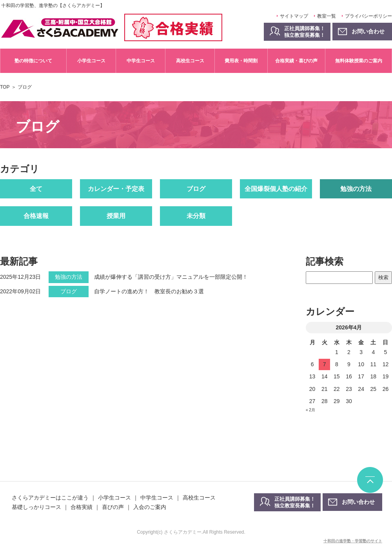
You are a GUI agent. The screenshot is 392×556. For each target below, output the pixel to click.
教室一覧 (327, 16)
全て (36, 189)
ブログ (196, 189)
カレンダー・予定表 (116, 189)
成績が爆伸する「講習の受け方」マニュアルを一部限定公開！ (171, 277)
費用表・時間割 (241, 61)
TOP (5, 87)
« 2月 (310, 410)
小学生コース (91, 61)
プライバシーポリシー (368, 16)
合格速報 (36, 216)
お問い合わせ (358, 502)
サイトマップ (294, 16)
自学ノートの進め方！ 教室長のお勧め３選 (149, 291)
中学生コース (141, 61)
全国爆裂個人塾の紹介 (276, 189)
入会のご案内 (150, 507)
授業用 (116, 216)
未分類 (196, 216)
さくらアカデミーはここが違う (50, 498)
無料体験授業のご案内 (359, 61)
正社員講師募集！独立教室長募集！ (305, 32)
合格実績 (82, 507)
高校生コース (190, 61)
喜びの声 (113, 507)
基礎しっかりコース (36, 507)
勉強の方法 (356, 189)
